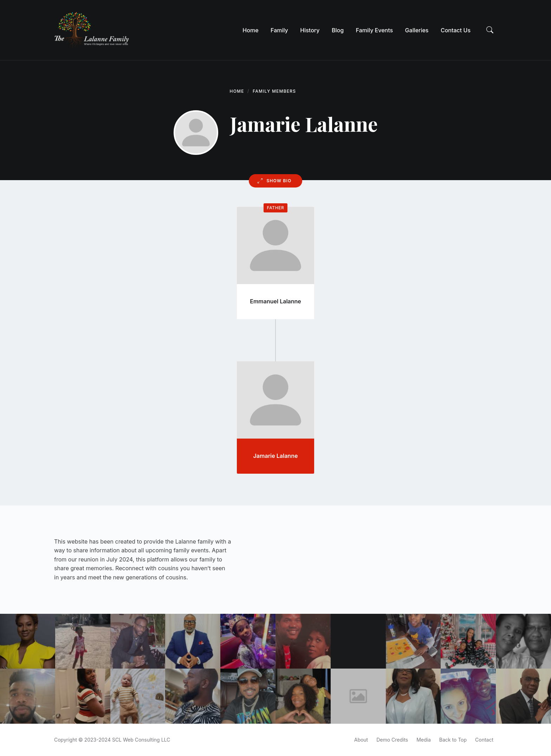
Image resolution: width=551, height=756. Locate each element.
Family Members (274, 91)
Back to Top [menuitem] (453, 740)
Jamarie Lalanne (276, 456)
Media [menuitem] (424, 740)
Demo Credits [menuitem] (392, 740)
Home (237, 91)
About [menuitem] (361, 740)
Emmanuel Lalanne (275, 301)
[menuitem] (250, 30)
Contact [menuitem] (484, 740)
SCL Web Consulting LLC (141, 740)
